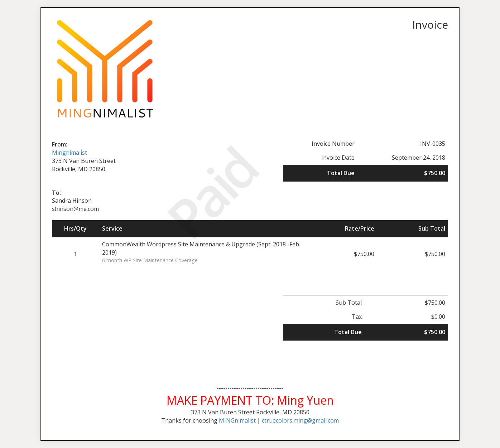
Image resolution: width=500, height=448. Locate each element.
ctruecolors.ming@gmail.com (300, 420)
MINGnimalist (237, 420)
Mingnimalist (69, 153)
